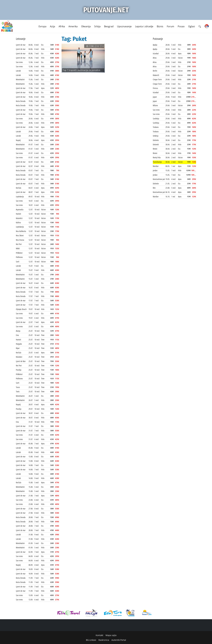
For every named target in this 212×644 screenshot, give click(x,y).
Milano (155, 105)
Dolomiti (156, 144)
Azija (52, 26)
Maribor (156, 166)
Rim (154, 188)
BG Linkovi (91, 640)
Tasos (18, 387)
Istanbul (156, 53)
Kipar (18, 348)
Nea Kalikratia (21, 231)
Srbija (97, 26)
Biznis (160, 26)
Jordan (155, 170)
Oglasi (192, 26)
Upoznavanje (124, 26)
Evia (17, 335)
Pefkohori (19, 253)
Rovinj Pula (157, 157)
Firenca (155, 88)
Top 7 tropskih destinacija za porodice (81, 70)
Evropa (42, 26)
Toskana (156, 127)
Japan (155, 97)
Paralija (19, 370)
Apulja (155, 45)
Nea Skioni (20, 235)
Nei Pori (19, 244)
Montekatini (20, 79)
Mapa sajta (111, 635)
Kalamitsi (19, 218)
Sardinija (156, 118)
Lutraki (18, 71)
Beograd (109, 26)
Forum (170, 26)
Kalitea (18, 222)
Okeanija (86, 26)
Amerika (73, 26)
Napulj (18, 140)
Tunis (18, 391)
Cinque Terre (157, 79)
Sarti (18, 262)
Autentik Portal (119, 640)
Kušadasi (19, 357)
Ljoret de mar (21, 45)
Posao (181, 26)
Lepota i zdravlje (144, 26)
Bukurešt (156, 75)
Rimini (155, 149)
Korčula (19, 188)
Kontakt (99, 635)
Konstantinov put (159, 179)
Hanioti (18, 214)
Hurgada (19, 344)
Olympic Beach (21, 309)
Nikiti (18, 248)
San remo (19, 62)
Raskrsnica (104, 640)
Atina (155, 58)
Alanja (18, 331)
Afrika (62, 26)
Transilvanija (157, 162)
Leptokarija (20, 197)
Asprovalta (20, 209)
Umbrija (156, 136)
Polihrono (19, 257)
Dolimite (156, 140)
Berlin (155, 71)
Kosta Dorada (21, 101)
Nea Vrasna (20, 240)
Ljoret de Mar (21, 361)
